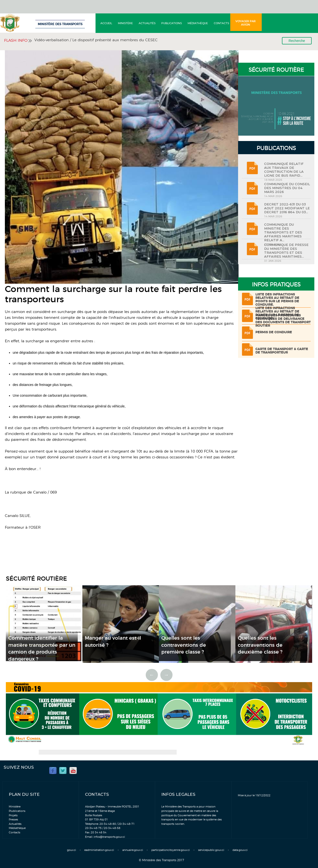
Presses (13, 820)
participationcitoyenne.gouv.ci (171, 850)
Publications (172, 23)
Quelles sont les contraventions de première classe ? (184, 645)
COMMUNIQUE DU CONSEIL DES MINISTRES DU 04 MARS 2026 (287, 188)
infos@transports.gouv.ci (109, 837)
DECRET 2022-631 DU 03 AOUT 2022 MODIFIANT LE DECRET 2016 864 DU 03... (287, 208)
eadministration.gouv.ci (99, 850)
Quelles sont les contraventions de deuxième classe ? (260, 645)
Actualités (147, 23)
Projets (13, 815)
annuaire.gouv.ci (133, 850)
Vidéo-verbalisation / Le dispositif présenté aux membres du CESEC (96, 40)
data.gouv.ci (240, 850)
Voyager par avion (246, 23)
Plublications (17, 811)
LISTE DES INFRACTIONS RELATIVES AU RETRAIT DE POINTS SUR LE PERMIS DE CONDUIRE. (277, 300)
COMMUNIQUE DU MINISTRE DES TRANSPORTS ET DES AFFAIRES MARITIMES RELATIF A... (283, 232)
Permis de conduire (274, 332)
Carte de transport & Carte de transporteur (282, 351)
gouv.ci (72, 850)
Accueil (106, 23)
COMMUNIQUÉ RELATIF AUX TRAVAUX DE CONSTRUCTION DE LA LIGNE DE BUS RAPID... (284, 170)
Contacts (221, 23)
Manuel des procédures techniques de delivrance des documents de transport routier (283, 321)
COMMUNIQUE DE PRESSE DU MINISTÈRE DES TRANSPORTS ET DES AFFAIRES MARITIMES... (286, 251)
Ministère (125, 23)
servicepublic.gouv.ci (211, 850)
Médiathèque (198, 23)
